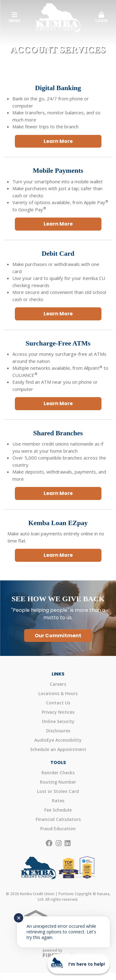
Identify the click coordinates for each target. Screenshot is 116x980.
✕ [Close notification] (19, 918)
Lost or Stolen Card (58, 791)
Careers (58, 684)
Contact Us (58, 703)
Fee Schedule (58, 810)
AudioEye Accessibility (58, 740)
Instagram (59, 843)
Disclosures (58, 731)
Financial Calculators (58, 819)
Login (101, 18)
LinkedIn (68, 843)
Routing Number (58, 782)
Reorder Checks (58, 773)
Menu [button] (15, 18)
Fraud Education (58, 829)
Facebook (49, 843)
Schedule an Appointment (58, 749)
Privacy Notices (58, 712)
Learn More (58, 141)
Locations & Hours (58, 693)
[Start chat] (79, 964)
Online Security (58, 721)
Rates (58, 801)
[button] (101, 18)
